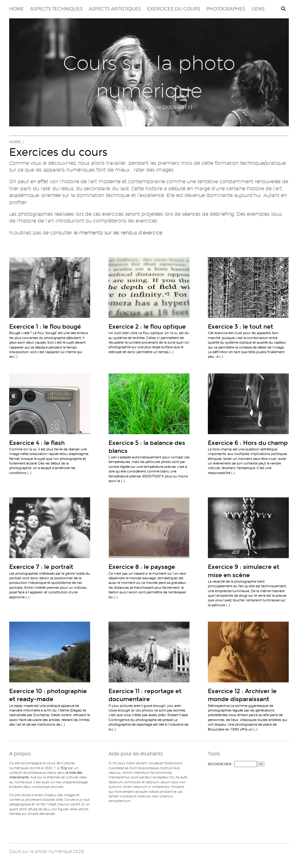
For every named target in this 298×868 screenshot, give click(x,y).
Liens (258, 9)
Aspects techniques (56, 9)
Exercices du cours (174, 9)
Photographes (226, 9)
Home (17, 9)
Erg (64, 768)
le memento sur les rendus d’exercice (118, 233)
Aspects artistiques (115, 9)
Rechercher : (221, 764)
